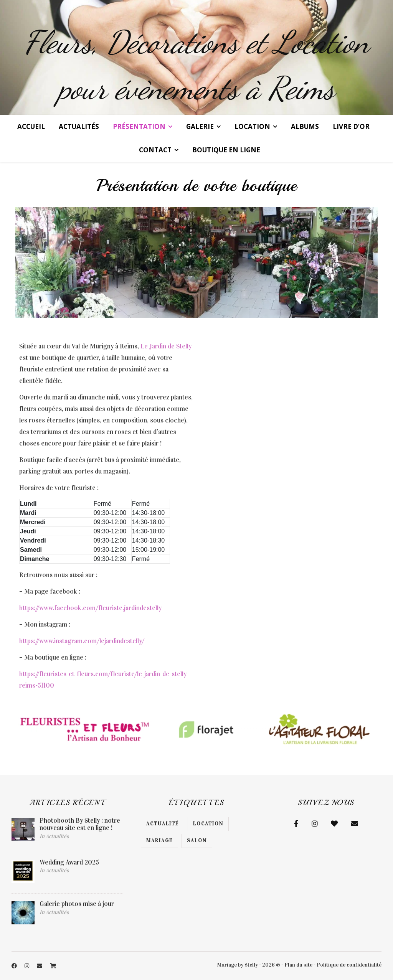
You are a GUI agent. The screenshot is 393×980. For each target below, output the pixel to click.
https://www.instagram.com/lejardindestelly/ (82, 641)
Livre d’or (351, 126)
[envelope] (40, 966)
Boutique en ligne (226, 150)
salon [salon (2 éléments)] (197, 841)
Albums (305, 126)
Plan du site (298, 965)
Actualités (79, 126)
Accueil (31, 126)
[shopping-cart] (53, 966)
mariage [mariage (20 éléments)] (159, 841)
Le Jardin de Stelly (166, 346)
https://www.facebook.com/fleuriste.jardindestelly (90, 608)
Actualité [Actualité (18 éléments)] (163, 824)
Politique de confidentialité (349, 965)
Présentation (139, 126)
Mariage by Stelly (238, 965)
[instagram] (27, 966)
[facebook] (15, 966)
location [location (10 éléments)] (208, 824)
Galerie (200, 126)
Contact (155, 150)
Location (252, 126)
